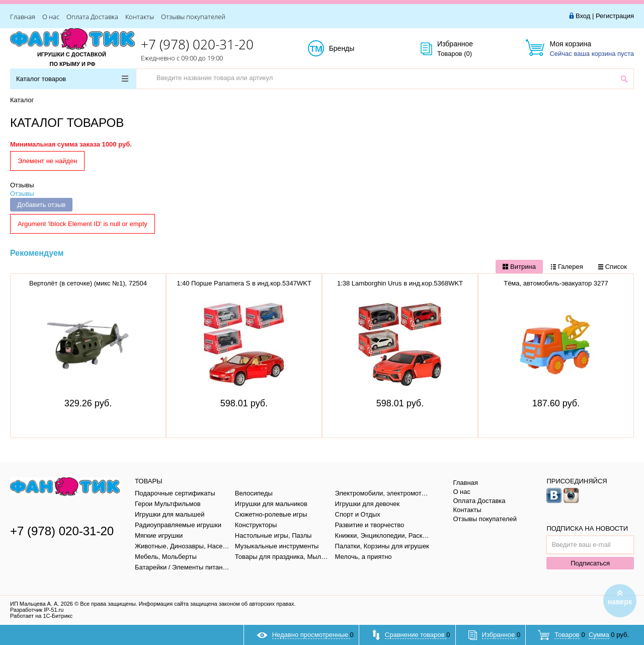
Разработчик (37, 610)
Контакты (140, 17)
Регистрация (615, 16)
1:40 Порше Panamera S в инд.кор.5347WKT (244, 283)
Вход (583, 16)
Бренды (353, 49)
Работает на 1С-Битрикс (41, 616)
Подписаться (590, 563)
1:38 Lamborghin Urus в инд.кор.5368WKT (400, 283)
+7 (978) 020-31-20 (197, 44)
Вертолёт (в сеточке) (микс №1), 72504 (88, 283)
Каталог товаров (72, 79)
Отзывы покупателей (193, 17)
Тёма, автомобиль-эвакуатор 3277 (556, 283)
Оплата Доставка (92, 17)
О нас (51, 17)
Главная (23, 17)
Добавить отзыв (41, 205)
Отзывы (22, 185)
